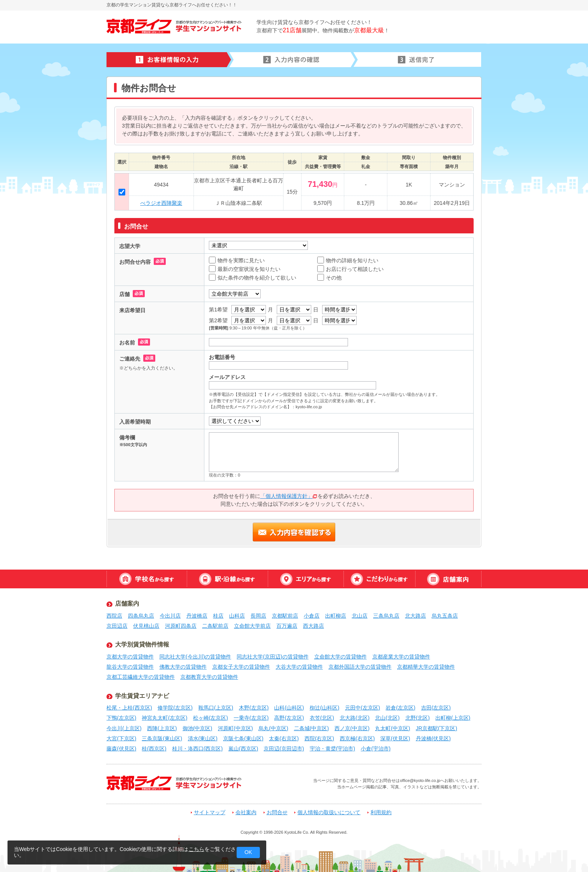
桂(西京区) (154, 749)
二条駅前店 (215, 626)
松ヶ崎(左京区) (211, 718)
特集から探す (379, 579)
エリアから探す (306, 579)
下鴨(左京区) (121, 718)
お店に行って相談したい (350, 269)
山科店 (237, 616)
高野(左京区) (289, 718)
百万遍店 (287, 626)
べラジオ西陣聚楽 (161, 203)
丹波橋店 (197, 616)
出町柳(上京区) (453, 718)
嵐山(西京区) (243, 749)
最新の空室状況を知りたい (245, 269)
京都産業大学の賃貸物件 (401, 657)
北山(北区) (387, 718)
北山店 (360, 616)
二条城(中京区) (311, 728)
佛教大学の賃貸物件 (183, 667)
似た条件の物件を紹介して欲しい (253, 278)
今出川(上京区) (124, 728)
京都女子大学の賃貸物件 (241, 667)
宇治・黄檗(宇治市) (332, 749)
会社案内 (246, 813)
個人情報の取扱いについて (329, 813)
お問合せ (277, 813)
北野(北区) (418, 718)
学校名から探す (147, 579)
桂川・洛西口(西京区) (197, 749)
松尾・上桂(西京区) (129, 708)
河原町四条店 (181, 626)
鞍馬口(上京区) (216, 708)
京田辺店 (117, 626)
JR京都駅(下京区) (436, 728)
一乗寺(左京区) (251, 718)
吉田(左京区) (436, 708)
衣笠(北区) (322, 718)
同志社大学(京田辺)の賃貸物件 (272, 657)
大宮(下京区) (121, 738)
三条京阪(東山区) (162, 738)
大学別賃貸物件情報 (142, 644)
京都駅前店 (285, 616)
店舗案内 (448, 579)
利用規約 (381, 813)
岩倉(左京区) (400, 708)
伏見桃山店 (146, 626)
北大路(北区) (355, 718)
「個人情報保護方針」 (289, 496)
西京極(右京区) (357, 738)
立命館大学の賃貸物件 (340, 657)
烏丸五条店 (445, 616)
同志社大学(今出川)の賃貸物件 (195, 657)
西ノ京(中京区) (352, 728)
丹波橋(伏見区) (433, 738)
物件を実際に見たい (237, 260)
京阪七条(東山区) (243, 738)
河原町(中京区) (235, 728)
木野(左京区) (254, 708)
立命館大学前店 (252, 626)
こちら (196, 849)
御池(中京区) (197, 728)
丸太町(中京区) (392, 728)
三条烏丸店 (386, 616)
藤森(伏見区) (121, 749)
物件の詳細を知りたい (348, 260)
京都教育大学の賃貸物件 (209, 677)
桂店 (218, 616)
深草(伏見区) (395, 738)
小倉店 (312, 616)
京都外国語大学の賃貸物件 (360, 667)
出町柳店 (336, 616)
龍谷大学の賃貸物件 (130, 667)
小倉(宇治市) (376, 749)
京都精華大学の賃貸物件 (426, 667)
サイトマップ (210, 813)
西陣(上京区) (162, 728)
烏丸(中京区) (273, 728)
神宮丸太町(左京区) (164, 718)
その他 (329, 278)
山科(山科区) (289, 708)
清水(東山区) (203, 738)
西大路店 (313, 626)
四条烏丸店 (141, 616)
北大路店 (415, 616)
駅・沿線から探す (227, 579)
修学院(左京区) (175, 708)
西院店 (114, 616)
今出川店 (170, 616)
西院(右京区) (319, 738)
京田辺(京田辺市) (284, 749)
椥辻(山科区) (325, 708)
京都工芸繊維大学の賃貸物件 (141, 677)
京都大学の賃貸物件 (130, 657)
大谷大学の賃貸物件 (299, 667)
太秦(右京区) (284, 738)
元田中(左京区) (362, 708)
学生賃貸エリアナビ (142, 696)
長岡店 (258, 616)
